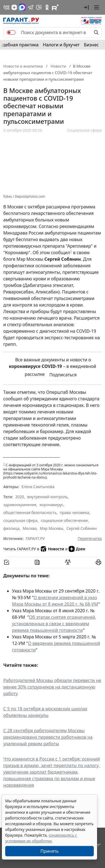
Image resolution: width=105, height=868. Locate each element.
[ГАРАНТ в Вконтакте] (7, 7)
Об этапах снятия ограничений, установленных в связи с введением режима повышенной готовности (54, 624)
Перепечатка (90, 538)
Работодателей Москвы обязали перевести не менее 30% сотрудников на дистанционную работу (52, 687)
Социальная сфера (84, 130)
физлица (11, 528)
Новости (52, 549)
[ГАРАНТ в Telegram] (31, 7)
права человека (75, 513)
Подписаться (63, 375)
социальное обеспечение (64, 520)
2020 (20, 497)
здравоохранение (20, 505)
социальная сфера (20, 520)
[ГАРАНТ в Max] (22, 7)
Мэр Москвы (52, 528)
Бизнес (91, 45)
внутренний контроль (48, 497)
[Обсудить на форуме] (68, 562)
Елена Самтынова (38, 487)
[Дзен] (14, 7)
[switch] (11, 32)
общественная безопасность (30, 513)
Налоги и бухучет (61, 45)
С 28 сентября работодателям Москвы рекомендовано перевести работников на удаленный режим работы (48, 737)
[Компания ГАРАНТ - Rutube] (55, 7)
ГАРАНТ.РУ (35, 538)
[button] (86, 7)
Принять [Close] (50, 851)
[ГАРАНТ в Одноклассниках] (47, 7)
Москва (30, 528)
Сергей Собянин (82, 528)
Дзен (77, 549)
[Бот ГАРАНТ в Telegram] (39, 7)
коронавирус (51, 505)
